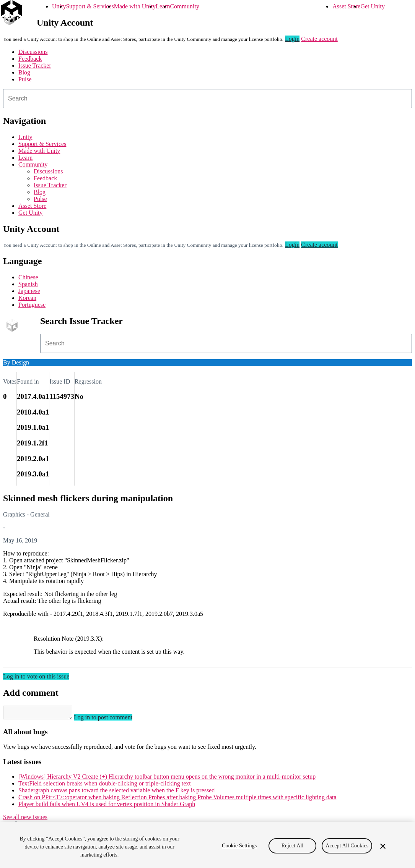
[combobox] (207, 99)
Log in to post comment (111, 720)
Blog (24, 72)
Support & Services (90, 6)
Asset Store (346, 6)
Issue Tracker (35, 66)
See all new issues (25, 819)
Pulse (25, 79)
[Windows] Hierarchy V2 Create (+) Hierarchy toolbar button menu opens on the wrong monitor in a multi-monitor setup (167, 779)
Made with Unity (135, 6)
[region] (207, 845)
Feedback (30, 59)
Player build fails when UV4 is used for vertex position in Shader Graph (107, 806)
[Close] (383, 846)
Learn (163, 6)
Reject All (293, 846)
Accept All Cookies (347, 846)
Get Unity (373, 6)
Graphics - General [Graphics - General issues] (26, 514)
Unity (59, 6)
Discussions (33, 52)
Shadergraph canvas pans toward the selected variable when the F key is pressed (116, 793)
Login (292, 39)
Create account (319, 39)
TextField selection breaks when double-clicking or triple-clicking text (105, 786)
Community (184, 6)
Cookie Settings (239, 846)
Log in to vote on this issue (36, 676)
